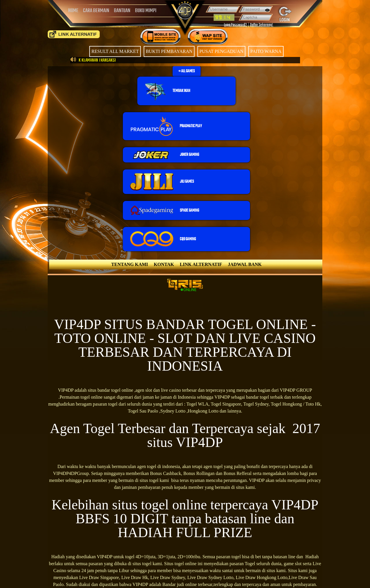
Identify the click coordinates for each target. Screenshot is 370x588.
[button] (187, 71)
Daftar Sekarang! (262, 25)
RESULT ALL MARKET (115, 51)
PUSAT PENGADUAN (221, 51)
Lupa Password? (235, 25)
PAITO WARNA (266, 51)
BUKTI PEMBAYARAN (169, 51)
